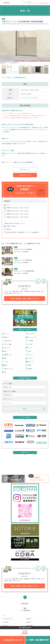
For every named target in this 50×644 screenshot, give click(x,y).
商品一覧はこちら (25, 169)
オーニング (29, 355)
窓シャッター (30, 362)
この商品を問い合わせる (25, 175)
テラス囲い (29, 344)
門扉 (4, 351)
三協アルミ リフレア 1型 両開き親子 (23, 162)
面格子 (5, 365)
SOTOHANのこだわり (8, 619)
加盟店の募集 (30, 626)
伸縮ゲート (6, 337)
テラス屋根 (29, 341)
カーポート (6, 334)
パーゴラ (5, 362)
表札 (4, 372)
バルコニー (29, 358)
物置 (4, 358)
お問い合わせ (6, 626)
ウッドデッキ (6, 348)
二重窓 (28, 365)
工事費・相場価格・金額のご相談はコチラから (25, 298)
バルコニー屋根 (7, 344)
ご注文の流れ (6, 622)
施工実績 (29, 622)
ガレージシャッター (31, 337)
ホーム (4, 615)
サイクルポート (30, 334)
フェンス (29, 348)
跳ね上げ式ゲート (7, 341)
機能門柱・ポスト (7, 355)
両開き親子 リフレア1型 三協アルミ (25, 45)
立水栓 (28, 351)
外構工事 (29, 369)
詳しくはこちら (25, 465)
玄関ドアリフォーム (8, 369)
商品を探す (29, 619)
